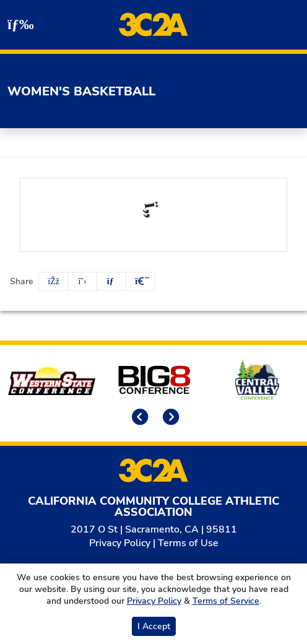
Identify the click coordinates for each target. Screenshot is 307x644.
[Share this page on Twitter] (82, 281)
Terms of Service (226, 601)
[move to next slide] (169, 418)
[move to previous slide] (138, 418)
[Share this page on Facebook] (53, 281)
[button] (141, 281)
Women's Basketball (81, 91)
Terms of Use (188, 543)
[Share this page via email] (111, 281)
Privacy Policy (120, 543)
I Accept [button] (154, 626)
